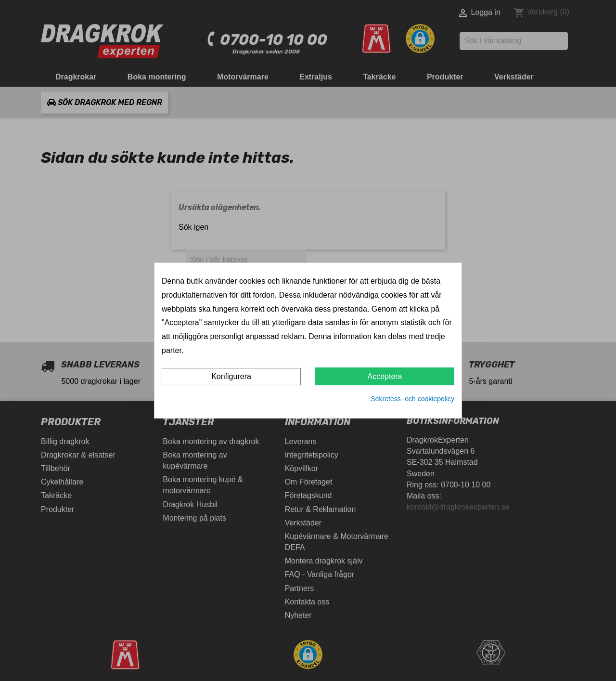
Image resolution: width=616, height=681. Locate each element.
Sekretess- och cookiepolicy (412, 399)
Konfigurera (231, 376)
